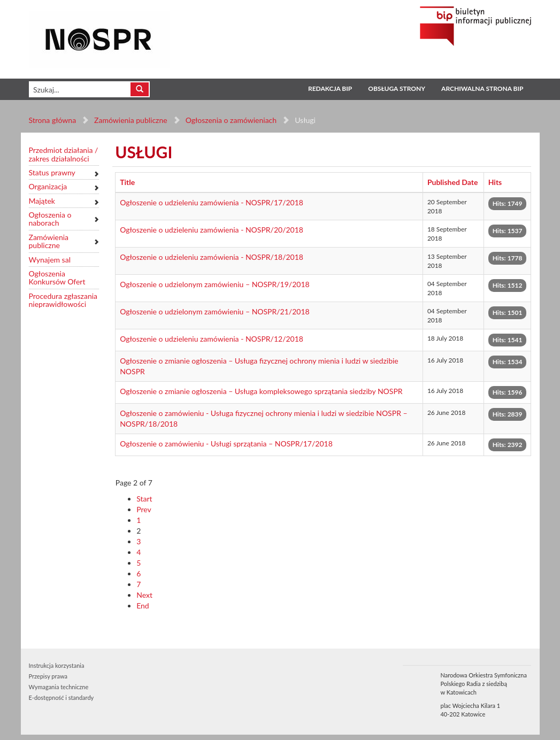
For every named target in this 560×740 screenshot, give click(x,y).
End (143, 606)
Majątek (42, 201)
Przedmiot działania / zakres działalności (64, 154)
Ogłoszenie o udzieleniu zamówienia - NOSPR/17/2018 (212, 202)
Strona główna (53, 120)
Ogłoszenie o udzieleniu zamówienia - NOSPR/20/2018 (212, 230)
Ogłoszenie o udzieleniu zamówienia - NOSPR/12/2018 (212, 339)
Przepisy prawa (48, 676)
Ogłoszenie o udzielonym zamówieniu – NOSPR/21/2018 (215, 311)
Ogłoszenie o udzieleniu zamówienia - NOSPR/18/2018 (212, 257)
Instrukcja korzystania (57, 665)
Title (127, 182)
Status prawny (52, 172)
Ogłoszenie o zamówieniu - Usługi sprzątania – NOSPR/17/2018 (226, 444)
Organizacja (48, 186)
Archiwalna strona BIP (482, 88)
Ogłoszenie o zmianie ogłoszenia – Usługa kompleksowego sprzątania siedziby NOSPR (261, 391)
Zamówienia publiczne (131, 120)
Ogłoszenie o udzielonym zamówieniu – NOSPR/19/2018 (215, 284)
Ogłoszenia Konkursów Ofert (57, 278)
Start (144, 499)
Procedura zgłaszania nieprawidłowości (63, 300)
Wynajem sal (50, 260)
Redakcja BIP (330, 88)
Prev (144, 509)
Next (144, 595)
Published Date (453, 182)
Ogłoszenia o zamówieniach (231, 120)
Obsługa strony (397, 88)
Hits (495, 182)
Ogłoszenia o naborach (50, 219)
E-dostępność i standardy (62, 697)
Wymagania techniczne (59, 687)
